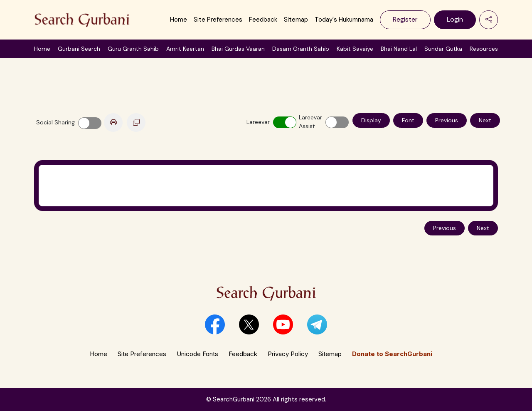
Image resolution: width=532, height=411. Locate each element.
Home (179, 20)
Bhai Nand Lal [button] (399, 49)
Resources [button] (484, 49)
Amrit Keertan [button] (185, 49)
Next (485, 120)
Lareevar (256, 122)
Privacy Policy (288, 354)
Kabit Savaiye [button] (355, 49)
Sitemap (296, 20)
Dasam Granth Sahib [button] (301, 49)
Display (371, 120)
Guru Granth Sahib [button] (133, 49)
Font (408, 120)
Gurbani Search (79, 49)
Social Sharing (55, 122)
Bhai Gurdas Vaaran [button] (238, 49)
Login (455, 19)
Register (405, 19)
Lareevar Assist (308, 122)
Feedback (263, 20)
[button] (215, 324)
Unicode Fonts (197, 354)
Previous (447, 120)
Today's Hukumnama (344, 20)
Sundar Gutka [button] (443, 49)
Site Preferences (218, 20)
